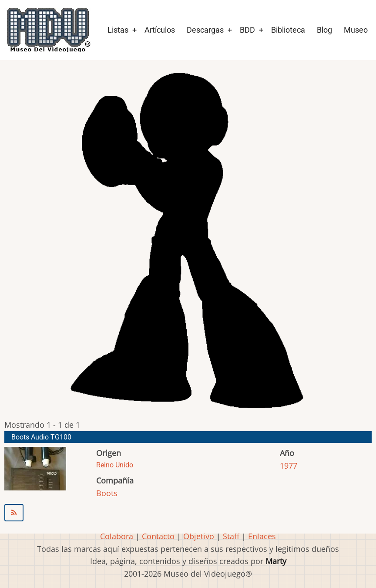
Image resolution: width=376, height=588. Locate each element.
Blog (324, 30)
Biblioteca (288, 30)
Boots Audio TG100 (41, 437)
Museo (356, 30)
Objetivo (199, 536)
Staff (231, 536)
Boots (107, 493)
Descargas (205, 30)
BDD (247, 30)
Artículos (160, 30)
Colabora (117, 536)
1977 (289, 466)
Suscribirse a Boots (188, 513)
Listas (118, 30)
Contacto (158, 536)
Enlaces (262, 536)
